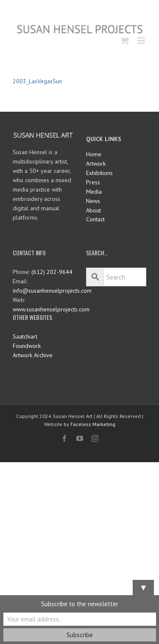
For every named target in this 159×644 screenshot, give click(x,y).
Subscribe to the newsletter (80, 604)
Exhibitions (99, 173)
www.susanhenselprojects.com (51, 309)
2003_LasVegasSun (37, 81)
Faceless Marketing (93, 424)
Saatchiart (25, 336)
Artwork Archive (33, 355)
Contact (95, 219)
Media (94, 192)
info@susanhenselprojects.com (52, 291)
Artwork (96, 164)
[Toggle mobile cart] (125, 41)
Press (93, 182)
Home (94, 154)
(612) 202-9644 (52, 272)
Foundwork (27, 346)
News (93, 201)
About (93, 210)
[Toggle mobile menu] (142, 41)
